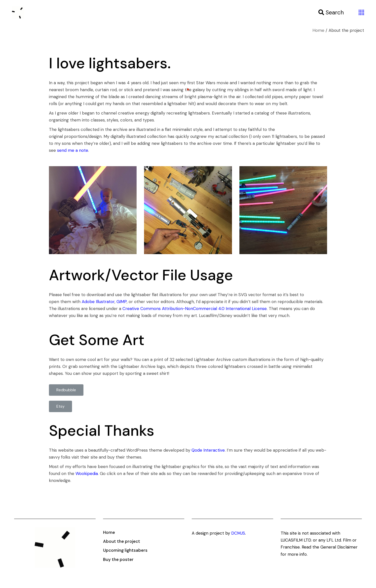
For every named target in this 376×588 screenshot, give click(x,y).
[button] (66, 390)
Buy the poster (118, 559)
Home (109, 532)
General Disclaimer (339, 547)
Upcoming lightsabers (125, 550)
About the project (122, 541)
